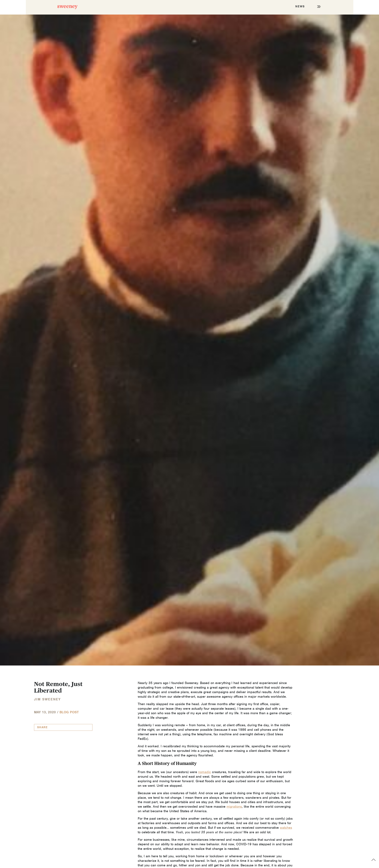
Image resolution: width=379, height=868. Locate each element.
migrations (234, 806)
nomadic (205, 772)
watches (286, 828)
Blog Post (69, 712)
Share (42, 727)
